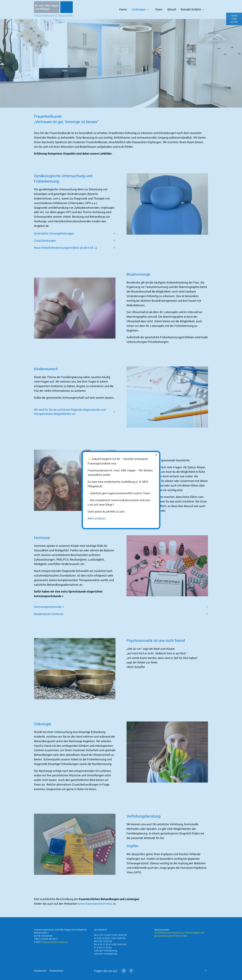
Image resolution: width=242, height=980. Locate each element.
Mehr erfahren (99, 515)
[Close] (152, 459)
